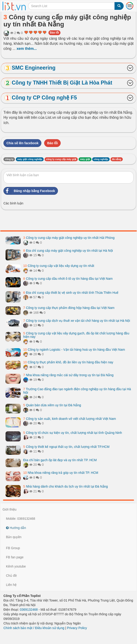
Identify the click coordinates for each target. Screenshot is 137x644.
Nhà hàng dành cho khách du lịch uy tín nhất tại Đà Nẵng (66, 486)
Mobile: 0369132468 (21, 519)
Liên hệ (11, 585)
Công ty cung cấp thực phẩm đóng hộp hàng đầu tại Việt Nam (69, 308)
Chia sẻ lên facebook (22, 143)
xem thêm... (27, 49)
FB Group (13, 548)
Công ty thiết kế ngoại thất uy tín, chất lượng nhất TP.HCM (66, 447)
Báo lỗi (54, 33)
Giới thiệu (10, 509)
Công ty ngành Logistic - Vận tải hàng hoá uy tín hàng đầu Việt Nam (74, 350)
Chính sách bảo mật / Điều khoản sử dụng (34, 628)
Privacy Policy (77, 628)
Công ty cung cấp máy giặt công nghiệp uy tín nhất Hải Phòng (69, 238)
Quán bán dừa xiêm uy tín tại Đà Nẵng (52, 405)
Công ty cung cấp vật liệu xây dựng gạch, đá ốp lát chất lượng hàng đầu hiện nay (76, 335)
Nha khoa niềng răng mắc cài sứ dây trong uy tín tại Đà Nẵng (68, 375)
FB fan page (15, 557)
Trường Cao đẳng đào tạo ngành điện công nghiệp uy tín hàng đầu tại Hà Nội (77, 391)
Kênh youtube (16, 566)
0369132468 (29, 610)
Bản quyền (14, 537)
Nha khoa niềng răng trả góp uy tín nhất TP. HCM (61, 473)
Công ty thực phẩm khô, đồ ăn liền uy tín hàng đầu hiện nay (68, 362)
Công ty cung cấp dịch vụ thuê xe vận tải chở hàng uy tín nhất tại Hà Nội (77, 321)
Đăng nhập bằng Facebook (29, 191)
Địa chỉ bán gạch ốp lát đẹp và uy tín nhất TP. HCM (60, 460)
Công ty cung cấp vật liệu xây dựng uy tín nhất (59, 266)
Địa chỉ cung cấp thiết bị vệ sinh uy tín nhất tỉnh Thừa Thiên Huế (71, 293)
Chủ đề (11, 576)
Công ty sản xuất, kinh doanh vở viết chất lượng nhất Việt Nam (70, 419)
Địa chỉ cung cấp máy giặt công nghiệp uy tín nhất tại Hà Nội (68, 251)
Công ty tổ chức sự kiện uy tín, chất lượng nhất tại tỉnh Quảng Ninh (73, 433)
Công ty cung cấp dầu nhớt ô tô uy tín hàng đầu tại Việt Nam (68, 279)
